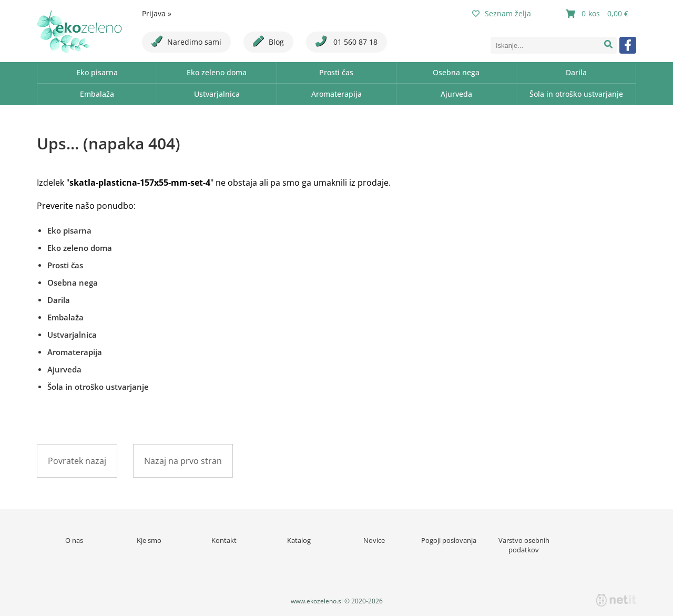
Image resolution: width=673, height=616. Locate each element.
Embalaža (97, 94)
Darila (576, 72)
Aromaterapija (336, 94)
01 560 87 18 (346, 41)
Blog (268, 41)
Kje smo (149, 540)
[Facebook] (628, 45)
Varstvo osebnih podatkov (524, 545)
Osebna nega (456, 72)
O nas (74, 540)
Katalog (299, 540)
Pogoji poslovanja (449, 540)
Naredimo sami (186, 41)
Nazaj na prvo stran (183, 461)
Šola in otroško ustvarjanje (576, 94)
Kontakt (224, 540)
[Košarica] (598, 14)
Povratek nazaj (77, 461)
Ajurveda (456, 94)
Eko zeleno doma (217, 72)
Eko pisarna (97, 72)
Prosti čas (336, 72)
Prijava (157, 13)
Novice (374, 540)
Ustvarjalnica (217, 94)
